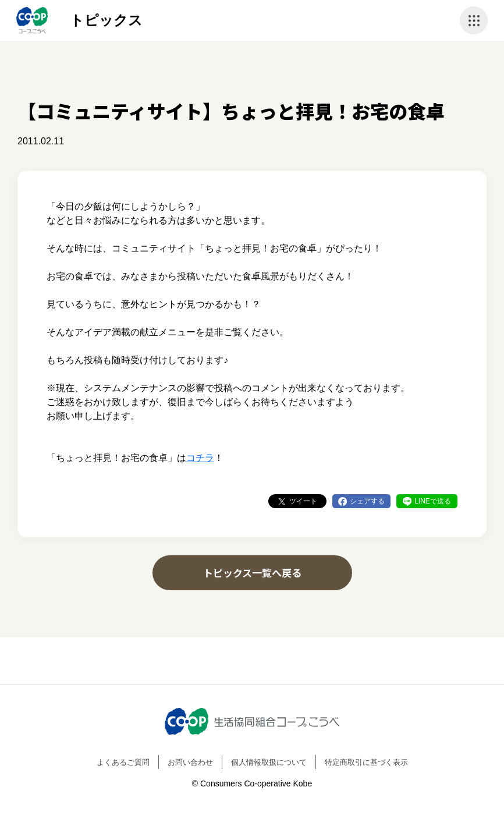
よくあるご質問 (123, 762)
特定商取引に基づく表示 (366, 762)
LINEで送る (433, 501)
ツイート (303, 501)
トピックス (106, 20)
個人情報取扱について (269, 762)
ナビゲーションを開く (474, 20)
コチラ (200, 458)
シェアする (367, 501)
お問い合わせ (190, 762)
